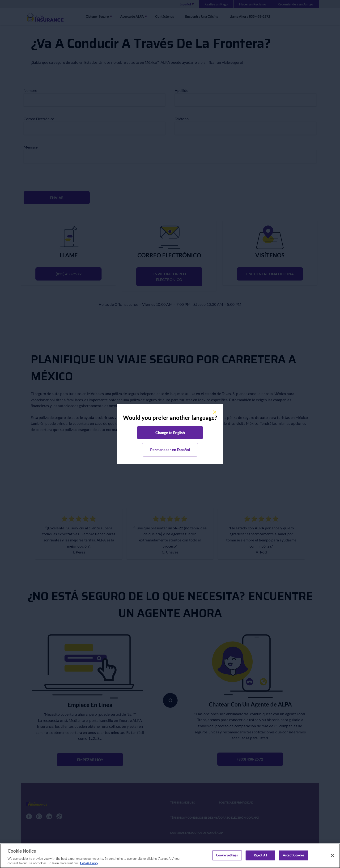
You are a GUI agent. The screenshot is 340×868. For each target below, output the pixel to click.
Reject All (260, 857)
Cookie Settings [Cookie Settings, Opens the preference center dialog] (227, 857)
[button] (170, 433)
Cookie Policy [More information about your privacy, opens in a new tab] (89, 865)
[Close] (332, 857)
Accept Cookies (294, 857)
